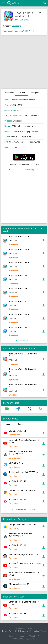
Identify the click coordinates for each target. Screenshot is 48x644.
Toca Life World (20, 31)
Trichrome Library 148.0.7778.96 (23, 472)
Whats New (9, 93)
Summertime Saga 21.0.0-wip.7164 (25, 554)
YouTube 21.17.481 (17, 499)
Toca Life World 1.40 (18, 328)
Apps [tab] (8, 424)
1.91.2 (32, 31)
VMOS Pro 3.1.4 (16, 463)
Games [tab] (21, 424)
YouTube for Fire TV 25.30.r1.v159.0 (25, 563)
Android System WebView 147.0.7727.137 (21, 453)
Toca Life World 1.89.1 (19, 263)
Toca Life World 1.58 (18, 276)
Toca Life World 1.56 (18, 289)
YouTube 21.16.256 (17, 481)
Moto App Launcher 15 (19, 584)
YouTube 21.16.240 (17, 545)
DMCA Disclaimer (22, 631)
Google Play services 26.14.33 (23, 525)
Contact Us (35, 631)
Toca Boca (24, 20)
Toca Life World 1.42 (18, 302)
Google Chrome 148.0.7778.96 (22, 490)
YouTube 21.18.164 (17, 431)
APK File (22, 93)
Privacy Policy (8, 631)
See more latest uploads (24, 510)
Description (35, 93)
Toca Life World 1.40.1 (19, 314)
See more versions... (24, 341)
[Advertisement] (24, 63)
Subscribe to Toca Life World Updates (24, 170)
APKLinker (15, 3)
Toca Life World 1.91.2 (19, 237)
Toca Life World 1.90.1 (19, 250)
